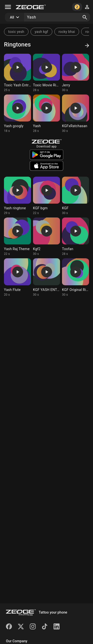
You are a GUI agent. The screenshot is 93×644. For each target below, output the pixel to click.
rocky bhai (67, 32)
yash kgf (41, 32)
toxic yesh (16, 32)
